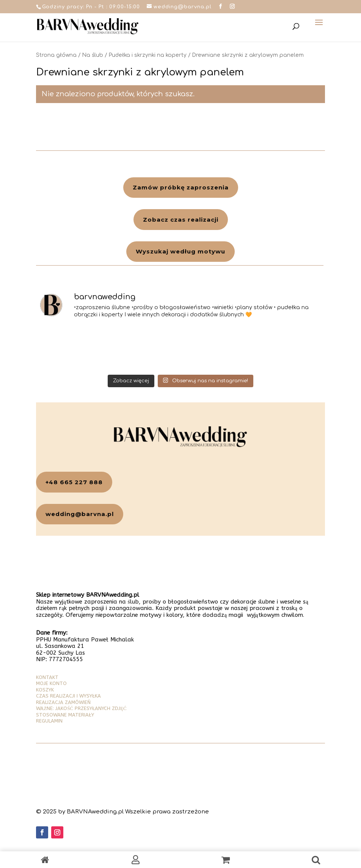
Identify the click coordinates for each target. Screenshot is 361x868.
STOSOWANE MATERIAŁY (65, 715)
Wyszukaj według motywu (180, 251)
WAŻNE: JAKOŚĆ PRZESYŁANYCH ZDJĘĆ (81, 708)
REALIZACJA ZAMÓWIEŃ (63, 702)
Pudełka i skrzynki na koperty (148, 55)
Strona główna (56, 55)
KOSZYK (45, 690)
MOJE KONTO (51, 683)
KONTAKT (47, 677)
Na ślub (93, 55)
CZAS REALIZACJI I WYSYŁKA (68, 696)
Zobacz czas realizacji (181, 220)
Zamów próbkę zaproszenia (181, 187)
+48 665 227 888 (74, 482)
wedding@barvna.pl (80, 514)
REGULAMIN (49, 721)
